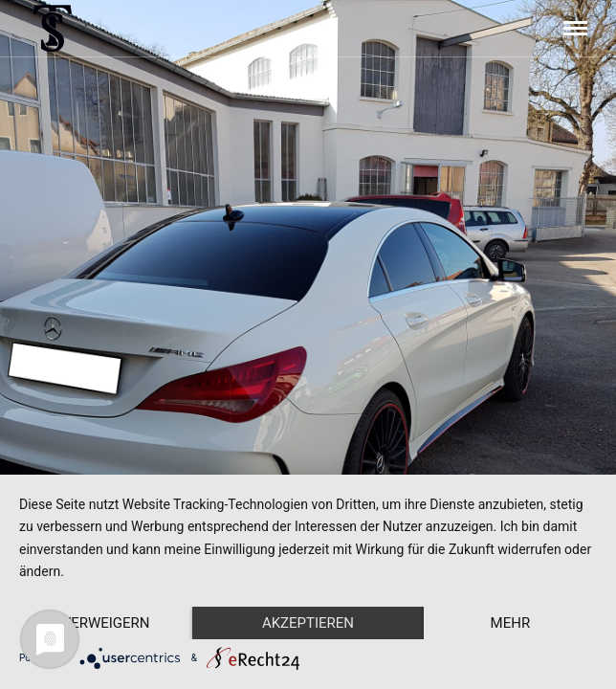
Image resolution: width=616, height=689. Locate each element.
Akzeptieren (308, 623)
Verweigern (106, 623)
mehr (511, 623)
